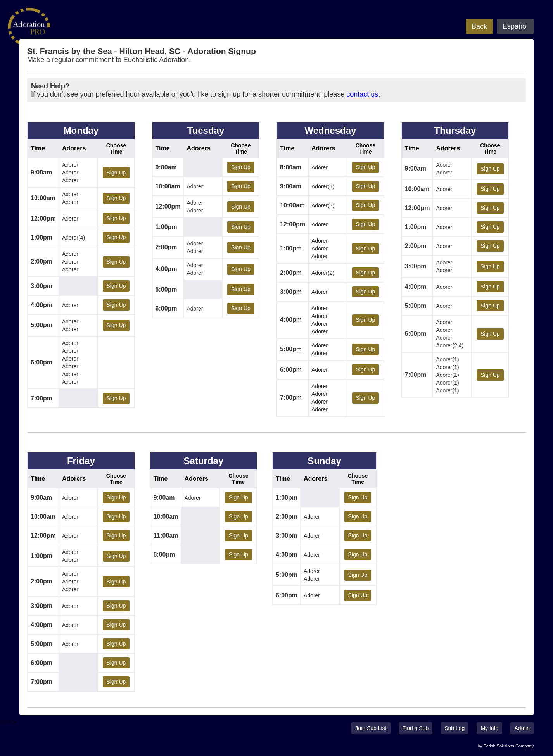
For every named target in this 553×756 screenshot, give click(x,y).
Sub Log (454, 728)
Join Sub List (371, 728)
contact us (362, 94)
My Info (489, 728)
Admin (522, 728)
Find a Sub (416, 728)
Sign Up (116, 173)
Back (479, 26)
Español (515, 26)
